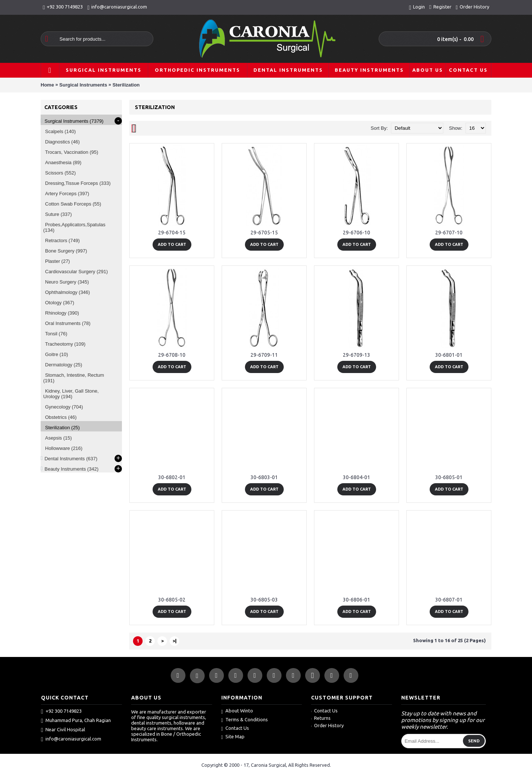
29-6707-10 (449, 233)
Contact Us (235, 728)
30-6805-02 (172, 600)
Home (47, 85)
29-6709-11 (264, 355)
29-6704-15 (172, 233)
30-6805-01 (449, 477)
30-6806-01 (357, 600)
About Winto (237, 711)
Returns (321, 718)
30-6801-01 (449, 355)
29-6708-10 (172, 355)
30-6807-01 (449, 600)
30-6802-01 (172, 477)
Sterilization (126, 85)
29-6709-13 (357, 355)
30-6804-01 (357, 477)
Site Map (233, 737)
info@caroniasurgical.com (71, 739)
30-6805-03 (264, 600)
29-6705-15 (264, 233)
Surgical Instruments (83, 85)
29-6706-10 (357, 233)
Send (474, 741)
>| (175, 641)
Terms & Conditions (245, 720)
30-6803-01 (264, 477)
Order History (327, 725)
